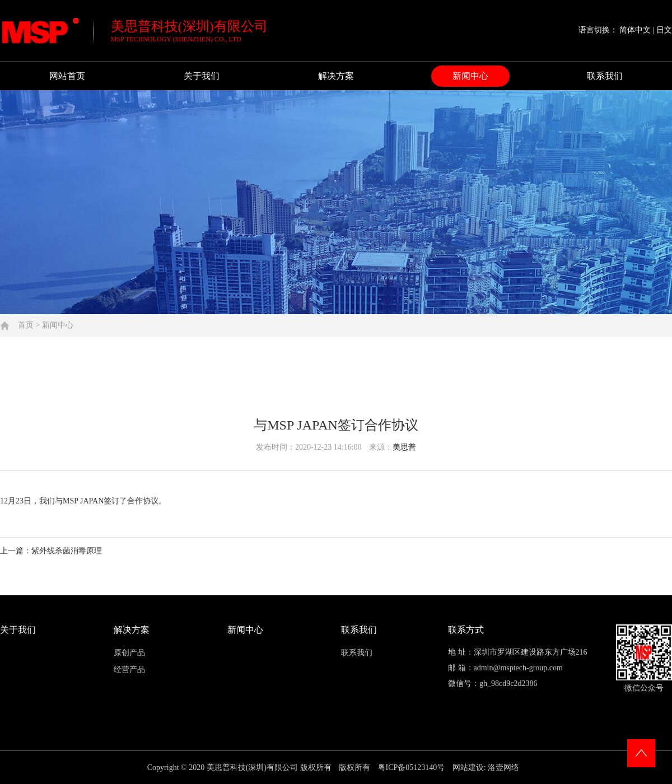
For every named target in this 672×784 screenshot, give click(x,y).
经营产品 (129, 669)
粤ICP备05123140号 (412, 767)
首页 (26, 325)
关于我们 (202, 76)
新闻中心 (470, 76)
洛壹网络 (503, 767)
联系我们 (605, 76)
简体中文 (635, 30)
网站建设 (468, 767)
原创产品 (129, 653)
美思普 (404, 447)
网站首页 (67, 76)
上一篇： (51, 551)
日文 (664, 30)
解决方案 (336, 76)
